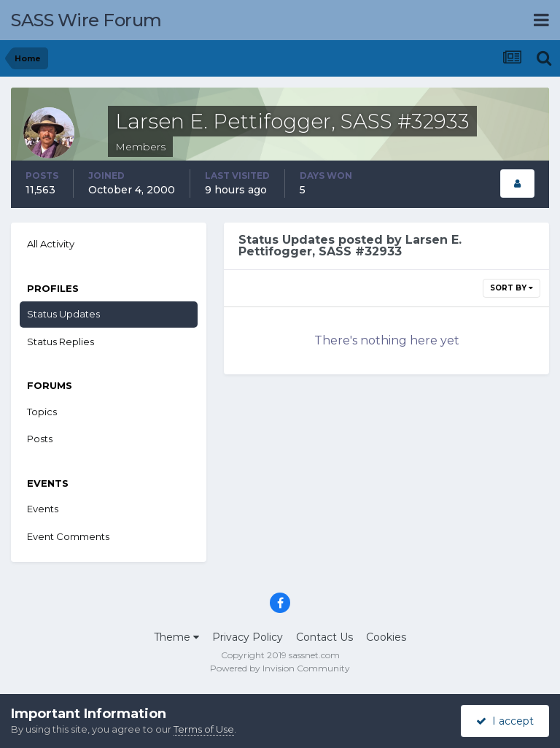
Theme (176, 637)
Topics (42, 412)
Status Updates (63, 314)
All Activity (51, 244)
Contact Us (324, 637)
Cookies (386, 637)
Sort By (512, 288)
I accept (505, 721)
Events (43, 509)
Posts (40, 439)
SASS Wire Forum (86, 20)
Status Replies (61, 342)
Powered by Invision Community (280, 668)
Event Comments (68, 536)
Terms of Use (204, 729)
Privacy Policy (248, 637)
